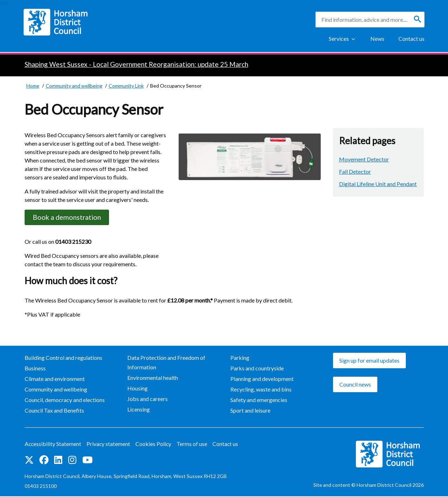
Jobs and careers (148, 400)
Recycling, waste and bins (261, 390)
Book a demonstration (69, 217)
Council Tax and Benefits (54, 411)
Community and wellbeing (56, 390)
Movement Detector (364, 159)
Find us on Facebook (44, 461)
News (377, 39)
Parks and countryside (257, 369)
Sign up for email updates (369, 361)
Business (35, 369)
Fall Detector (355, 171)
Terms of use (193, 445)
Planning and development (262, 380)
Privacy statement (109, 445)
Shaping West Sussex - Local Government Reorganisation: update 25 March (136, 64)
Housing (137, 389)
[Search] (417, 19)
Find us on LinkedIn (58, 461)
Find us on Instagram (72, 461)
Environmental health (153, 379)
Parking (240, 358)
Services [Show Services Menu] (339, 39)
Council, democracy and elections (65, 401)
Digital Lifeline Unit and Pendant (378, 184)
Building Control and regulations (63, 358)
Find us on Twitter (29, 461)
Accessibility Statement (53, 445)
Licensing (139, 410)
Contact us (411, 39)
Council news (355, 385)
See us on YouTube (87, 461)
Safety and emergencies (259, 401)
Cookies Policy (155, 445)
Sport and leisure (250, 411)
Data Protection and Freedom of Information (166, 363)
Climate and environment (55, 380)
